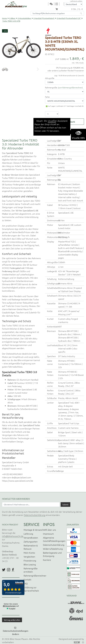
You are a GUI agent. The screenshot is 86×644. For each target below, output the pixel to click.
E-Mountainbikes (24, 18)
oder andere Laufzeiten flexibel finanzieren (66, 71)
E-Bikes (12, 18)
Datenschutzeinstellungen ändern (16, 632)
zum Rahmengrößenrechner (70, 87)
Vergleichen (29, 557)
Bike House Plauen (19, 639)
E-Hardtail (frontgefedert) (44, 18)
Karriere (47, 560)
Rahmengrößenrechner (35, 576)
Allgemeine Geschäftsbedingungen (54, 539)
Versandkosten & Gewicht (74, 75)
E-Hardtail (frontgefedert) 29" (69, 18)
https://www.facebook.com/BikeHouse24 (13, 570)
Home (4, 18)
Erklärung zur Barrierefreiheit (31, 589)
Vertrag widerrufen (12, 620)
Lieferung (28, 534)
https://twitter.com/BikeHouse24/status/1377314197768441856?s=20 (4, 570)
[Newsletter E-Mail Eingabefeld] (31, 504)
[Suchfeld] (55, 13)
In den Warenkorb (66, 122)
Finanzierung (30, 560)
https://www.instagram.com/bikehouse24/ (9, 570)
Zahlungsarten (31, 542)
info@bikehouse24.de (13, 536)
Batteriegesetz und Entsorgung (52, 554)
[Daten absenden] (65, 504)
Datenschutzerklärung (35, 515)
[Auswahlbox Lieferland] (74, 4)
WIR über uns (49, 530)
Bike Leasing (30, 564)
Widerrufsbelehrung (53, 549)
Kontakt (27, 579)
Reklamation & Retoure (31, 547)
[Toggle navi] (46, 4)
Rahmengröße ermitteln (31, 570)
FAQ (26, 583)
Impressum (48, 534)
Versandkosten (31, 538)
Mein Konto (29, 553)
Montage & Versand (33, 530)
